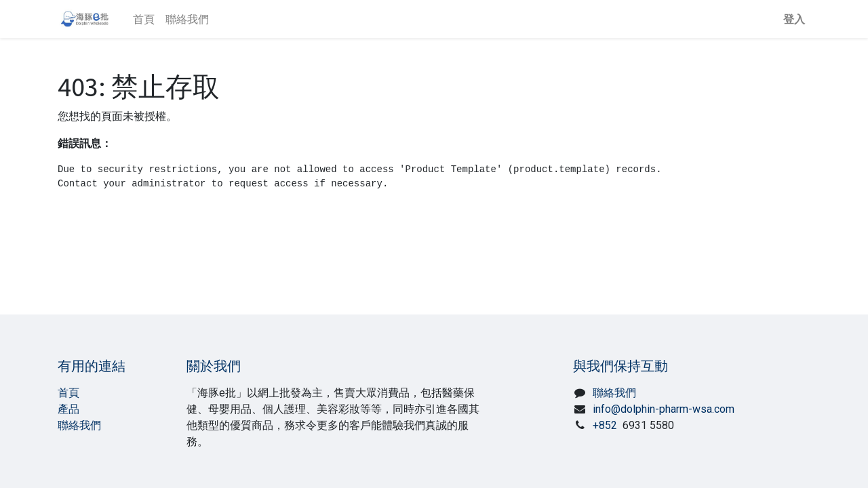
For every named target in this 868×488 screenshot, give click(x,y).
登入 (794, 19)
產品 (68, 409)
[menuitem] (144, 19)
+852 (633, 425)
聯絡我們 (79, 425)
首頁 (68, 393)
